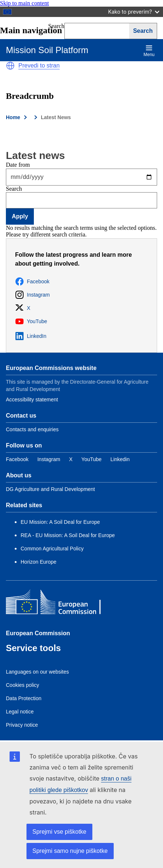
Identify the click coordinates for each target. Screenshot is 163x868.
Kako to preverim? (134, 12)
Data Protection (24, 698)
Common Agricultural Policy (52, 549)
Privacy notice (22, 725)
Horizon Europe (38, 562)
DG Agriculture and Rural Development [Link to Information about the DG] (50, 489)
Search (14, 189)
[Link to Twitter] (71, 459)
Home (13, 117)
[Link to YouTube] (91, 459)
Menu (149, 51)
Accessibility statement (32, 400)
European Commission (38, 633)
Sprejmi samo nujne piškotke (70, 851)
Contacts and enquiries (32, 429)
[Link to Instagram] (49, 459)
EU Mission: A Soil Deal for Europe (61, 522)
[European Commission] (59, 604)
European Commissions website (51, 368)
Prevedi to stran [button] (39, 65)
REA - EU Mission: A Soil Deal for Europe (68, 535)
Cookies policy (22, 685)
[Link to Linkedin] (120, 459)
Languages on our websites (37, 672)
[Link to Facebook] (17, 459)
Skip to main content (24, 3)
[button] (10, 66)
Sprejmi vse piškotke (59, 832)
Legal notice (20, 712)
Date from (18, 165)
